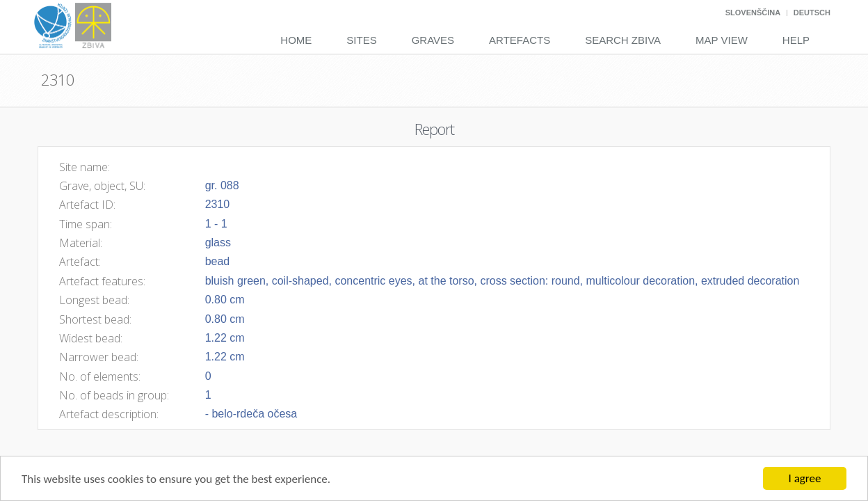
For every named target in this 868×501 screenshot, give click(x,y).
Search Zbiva (623, 40)
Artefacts (520, 40)
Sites (361, 40)
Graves (433, 40)
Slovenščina (753, 13)
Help (796, 40)
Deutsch (812, 13)
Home (296, 40)
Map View (722, 40)
